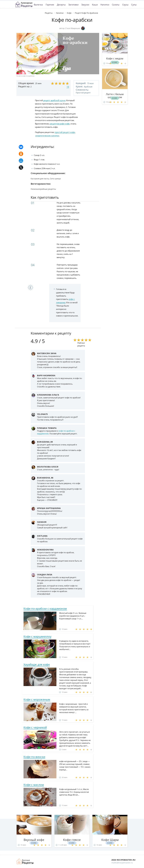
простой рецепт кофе (65, 132)
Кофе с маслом (34, 785)
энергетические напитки (47, 136)
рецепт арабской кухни (54, 100)
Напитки (105, 5)
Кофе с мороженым (37, 699)
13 (68, 87)
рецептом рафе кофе (60, 124)
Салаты (116, 5)
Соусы (125, 5)
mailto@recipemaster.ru (122, 863)
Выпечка (38, 5)
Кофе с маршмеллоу (37, 636)
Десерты (61, 5)
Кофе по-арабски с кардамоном (45, 608)
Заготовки (73, 5)
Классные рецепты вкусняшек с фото (24, 5)
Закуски (85, 5)
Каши (95, 5)
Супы (134, 5)
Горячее (50, 5)
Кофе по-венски (34, 757)
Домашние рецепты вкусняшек (25, 861)
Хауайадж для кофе (37, 664)
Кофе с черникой (35, 727)
